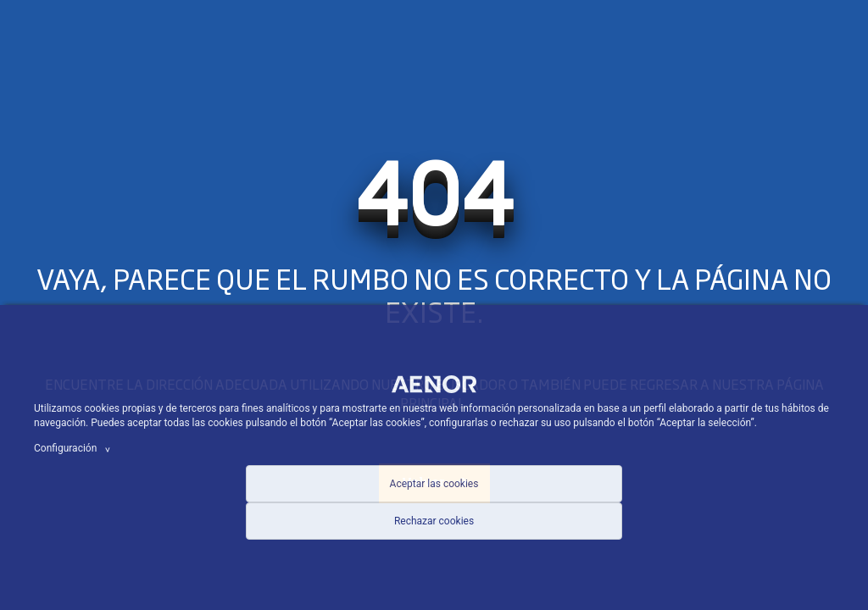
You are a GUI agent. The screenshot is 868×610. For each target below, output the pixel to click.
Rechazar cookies (434, 521)
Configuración (75, 448)
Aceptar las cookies (434, 484)
